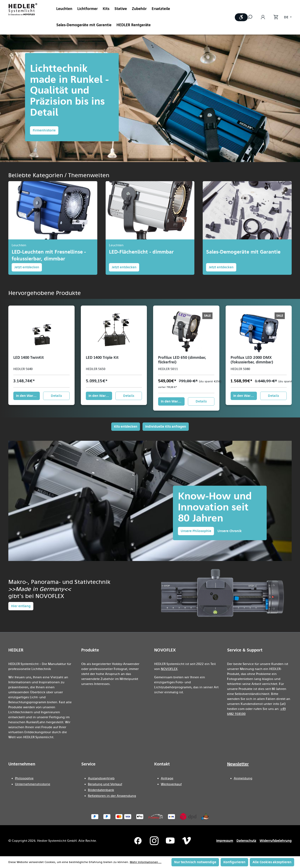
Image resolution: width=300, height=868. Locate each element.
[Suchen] (252, 17)
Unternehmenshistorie (33, 784)
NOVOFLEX (169, 669)
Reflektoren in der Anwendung (112, 796)
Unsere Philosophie (196, 531)
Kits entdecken (126, 427)
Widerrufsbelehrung (276, 841)
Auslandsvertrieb (101, 778)
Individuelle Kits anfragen (166, 427)
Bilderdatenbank (101, 790)
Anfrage (167, 778)
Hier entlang (21, 606)
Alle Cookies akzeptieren (272, 862)
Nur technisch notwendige (195, 862)
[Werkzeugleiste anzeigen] (241, 17)
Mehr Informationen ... (146, 862)
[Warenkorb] (274, 17)
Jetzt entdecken (27, 267)
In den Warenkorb (28, 396)
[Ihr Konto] (263, 17)
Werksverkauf (171, 784)
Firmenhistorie (44, 130)
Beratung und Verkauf (105, 784)
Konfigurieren (234, 862)
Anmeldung (243, 778)
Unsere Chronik (230, 531)
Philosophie (24, 778)
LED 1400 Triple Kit (102, 358)
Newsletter (238, 764)
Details (56, 396)
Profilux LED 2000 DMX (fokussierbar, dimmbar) (252, 360)
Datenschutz (246, 841)
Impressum (225, 841)
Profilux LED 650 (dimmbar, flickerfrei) (182, 360)
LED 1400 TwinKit (29, 358)
